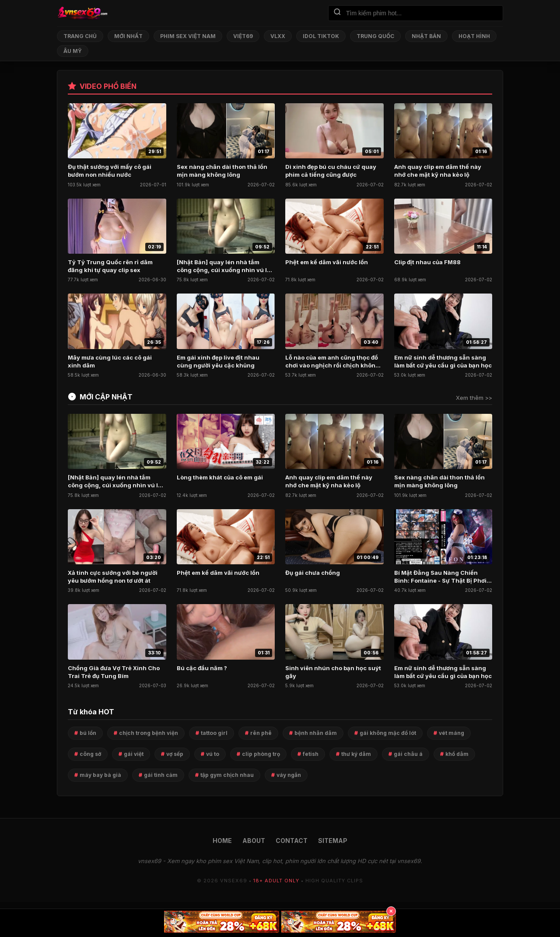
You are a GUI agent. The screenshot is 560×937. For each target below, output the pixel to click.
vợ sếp (175, 754)
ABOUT (254, 841)
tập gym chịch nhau (227, 775)
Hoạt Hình (474, 36)
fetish (311, 754)
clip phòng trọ (261, 754)
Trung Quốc (375, 36)
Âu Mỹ (73, 51)
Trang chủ (80, 36)
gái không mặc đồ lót (388, 733)
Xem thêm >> (474, 398)
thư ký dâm (356, 754)
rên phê (261, 733)
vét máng (451, 733)
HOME (222, 841)
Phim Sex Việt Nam (188, 36)
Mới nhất (128, 36)
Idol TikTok (321, 36)
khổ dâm (457, 754)
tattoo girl (214, 733)
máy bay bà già (100, 775)
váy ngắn (289, 775)
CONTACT (292, 841)
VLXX (278, 36)
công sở (90, 754)
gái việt (134, 754)
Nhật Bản (426, 36)
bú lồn (88, 733)
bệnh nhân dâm (316, 733)
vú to (213, 754)
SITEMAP (333, 841)
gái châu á (408, 754)
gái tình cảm (161, 775)
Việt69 (243, 36)
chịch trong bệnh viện (149, 733)
